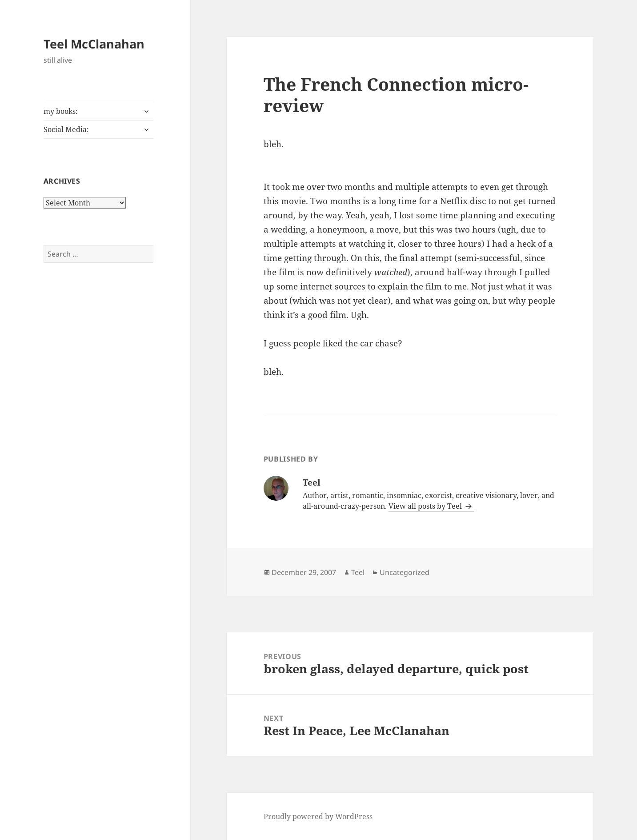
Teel (358, 572)
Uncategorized (405, 572)
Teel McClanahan (94, 44)
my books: (61, 111)
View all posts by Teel (426, 506)
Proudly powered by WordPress (318, 816)
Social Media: (66, 129)
